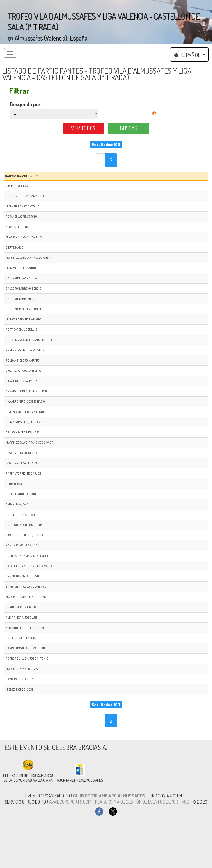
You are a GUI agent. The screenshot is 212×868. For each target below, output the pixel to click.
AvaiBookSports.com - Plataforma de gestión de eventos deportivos (119, 802)
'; (106, 22)
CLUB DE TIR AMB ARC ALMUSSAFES (109, 796)
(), (185, 796)
